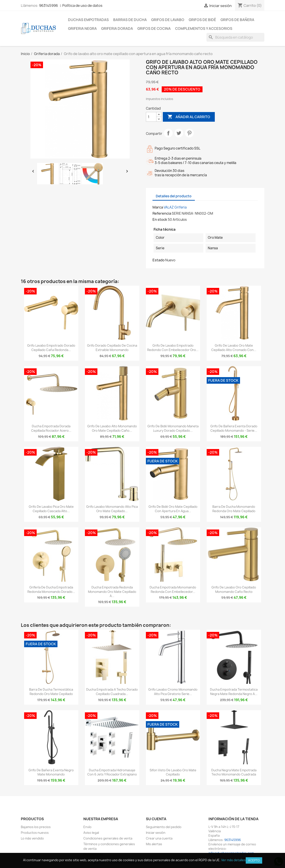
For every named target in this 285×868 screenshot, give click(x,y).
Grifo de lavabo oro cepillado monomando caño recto (234, 589)
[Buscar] (235, 37)
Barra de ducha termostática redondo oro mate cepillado (51, 692)
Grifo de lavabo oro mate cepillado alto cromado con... (234, 348)
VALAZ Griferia (175, 207)
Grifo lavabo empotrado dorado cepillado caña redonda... (51, 348)
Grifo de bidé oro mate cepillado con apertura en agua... (173, 509)
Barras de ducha (130, 20)
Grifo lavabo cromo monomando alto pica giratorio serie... (173, 692)
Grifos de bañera (237, 20)
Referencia (162, 213)
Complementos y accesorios (204, 29)
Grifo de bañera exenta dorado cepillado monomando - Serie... (234, 428)
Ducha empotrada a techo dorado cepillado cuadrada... (112, 692)
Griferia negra (82, 29)
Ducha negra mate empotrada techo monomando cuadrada (234, 772)
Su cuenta (156, 819)
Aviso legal (91, 833)
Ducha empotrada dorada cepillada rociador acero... (51, 428)
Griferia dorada (117, 29)
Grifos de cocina (154, 29)
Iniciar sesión (156, 833)
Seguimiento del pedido (164, 827)
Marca (158, 207)
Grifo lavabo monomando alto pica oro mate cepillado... (112, 509)
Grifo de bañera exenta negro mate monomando (51, 772)
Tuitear (179, 133)
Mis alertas (154, 844)
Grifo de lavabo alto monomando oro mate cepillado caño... (112, 428)
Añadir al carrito (189, 117)
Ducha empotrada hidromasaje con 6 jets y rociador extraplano (112, 772)
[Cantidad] (151, 117)
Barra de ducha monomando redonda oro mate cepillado (234, 509)
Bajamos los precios (36, 827)
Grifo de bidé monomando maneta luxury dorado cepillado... (173, 428)
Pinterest (189, 133)
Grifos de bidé (202, 20)
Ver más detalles (233, 860)
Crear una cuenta (159, 838)
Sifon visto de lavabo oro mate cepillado (173, 772)
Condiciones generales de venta (108, 838)
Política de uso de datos (82, 5)
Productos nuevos (35, 833)
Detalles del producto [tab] (174, 196)
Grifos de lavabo (168, 20)
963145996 (48, 5)
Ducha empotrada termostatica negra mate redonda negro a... (234, 692)
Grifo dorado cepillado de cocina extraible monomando (112, 348)
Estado (159, 260)
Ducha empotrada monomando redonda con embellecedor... (173, 589)
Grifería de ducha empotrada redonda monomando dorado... (51, 589)
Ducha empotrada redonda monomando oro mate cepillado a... (112, 592)
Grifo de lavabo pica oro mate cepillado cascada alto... (51, 509)
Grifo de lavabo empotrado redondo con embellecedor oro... (173, 348)
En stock (160, 219)
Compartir (168, 133)
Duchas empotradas (88, 20)
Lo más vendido (32, 838)
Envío (87, 827)
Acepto (254, 860)
